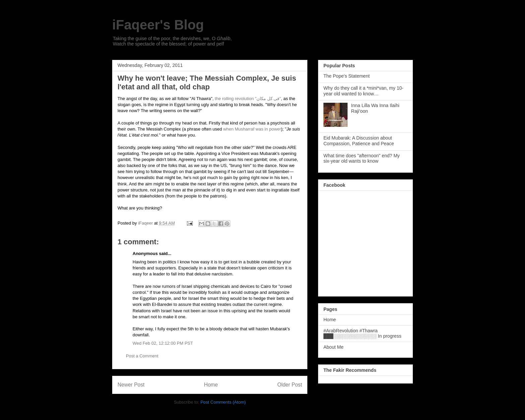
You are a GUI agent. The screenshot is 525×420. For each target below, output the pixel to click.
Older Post (290, 385)
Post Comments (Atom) (223, 402)
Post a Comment (142, 356)
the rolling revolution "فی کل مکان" (248, 99)
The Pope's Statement (347, 76)
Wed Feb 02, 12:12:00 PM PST (163, 343)
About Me (333, 347)
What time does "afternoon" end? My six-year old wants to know (362, 158)
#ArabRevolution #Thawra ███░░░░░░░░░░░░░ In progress (362, 333)
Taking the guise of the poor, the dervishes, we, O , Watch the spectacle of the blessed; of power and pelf (172, 41)
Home (211, 385)
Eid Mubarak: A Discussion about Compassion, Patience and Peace (359, 141)
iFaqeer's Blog (158, 25)
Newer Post (131, 385)
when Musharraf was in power (252, 129)
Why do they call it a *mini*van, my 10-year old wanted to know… (363, 91)
